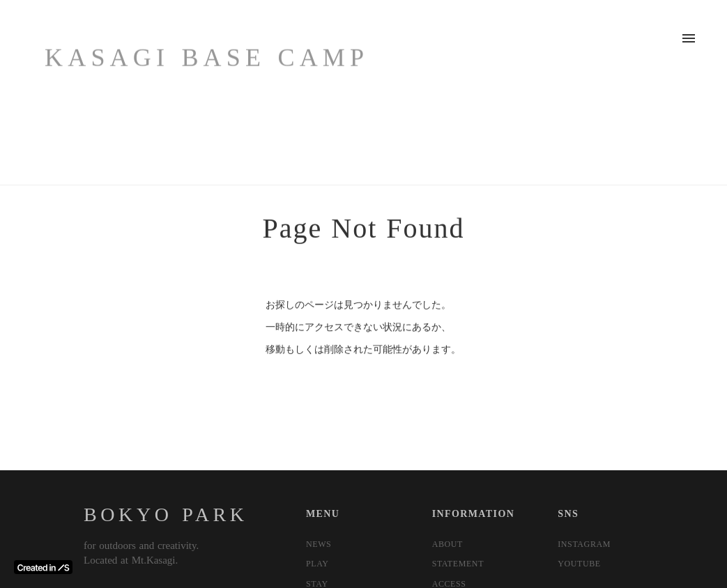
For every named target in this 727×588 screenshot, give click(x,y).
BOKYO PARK (166, 515)
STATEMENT (458, 564)
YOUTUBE (579, 564)
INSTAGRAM (584, 544)
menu (689, 38)
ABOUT (447, 544)
